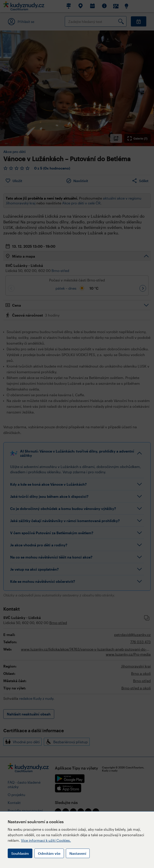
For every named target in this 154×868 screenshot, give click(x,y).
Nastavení (78, 853)
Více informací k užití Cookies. (46, 840)
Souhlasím (20, 853)
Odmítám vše (49, 853)
